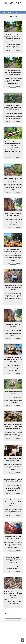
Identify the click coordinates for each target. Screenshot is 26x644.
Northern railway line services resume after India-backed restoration (13, 107)
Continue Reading (13, 51)
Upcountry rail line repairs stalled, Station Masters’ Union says (13, 144)
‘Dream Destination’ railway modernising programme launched (13, 287)
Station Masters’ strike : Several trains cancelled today (13, 502)
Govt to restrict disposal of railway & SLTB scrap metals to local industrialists (13, 426)
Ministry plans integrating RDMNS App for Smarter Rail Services (13, 359)
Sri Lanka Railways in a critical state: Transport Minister (13, 559)
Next (8, 614)
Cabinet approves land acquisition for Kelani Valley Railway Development (13, 37)
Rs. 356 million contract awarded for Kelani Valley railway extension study (13, 72)
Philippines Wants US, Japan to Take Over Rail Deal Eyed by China (13, 594)
